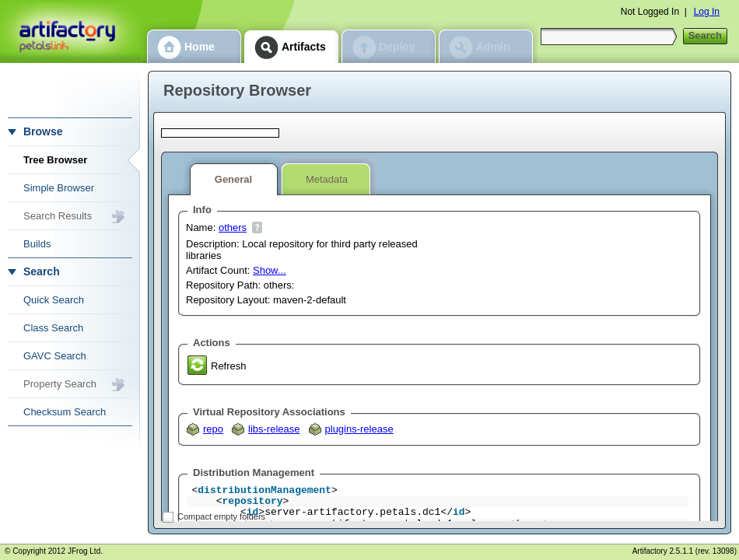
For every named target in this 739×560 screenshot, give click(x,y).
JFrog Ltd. (85, 551)
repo (213, 429)
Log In (707, 12)
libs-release (274, 429)
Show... (270, 270)
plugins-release (359, 429)
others (233, 227)
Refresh (229, 366)
